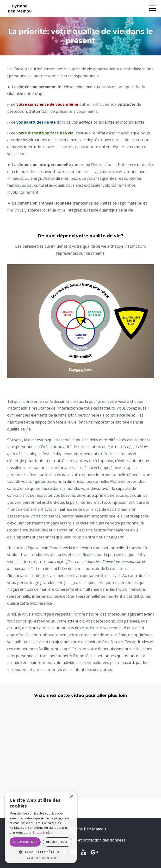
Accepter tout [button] (25, 842)
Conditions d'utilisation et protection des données (80, 840)
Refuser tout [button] (57, 842)
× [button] (71, 797)
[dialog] (41, 827)
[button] (41, 852)
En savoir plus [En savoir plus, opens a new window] (42, 832)
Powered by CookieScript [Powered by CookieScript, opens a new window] (41, 858)
